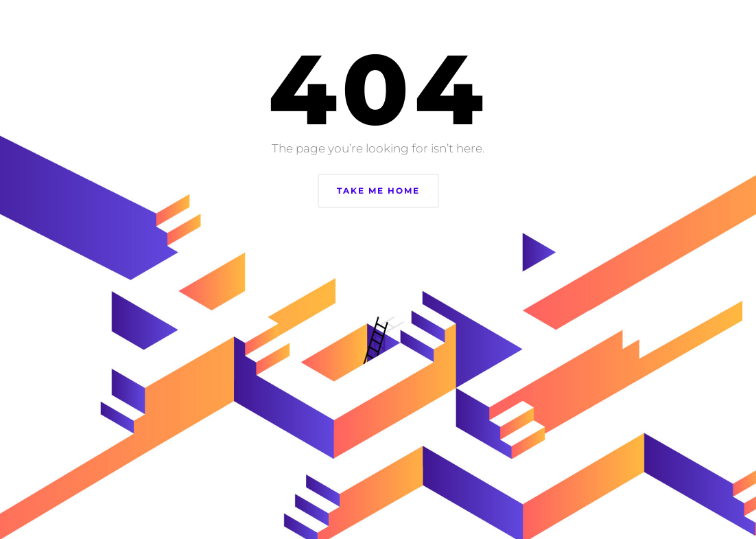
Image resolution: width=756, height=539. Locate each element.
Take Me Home (378, 191)
